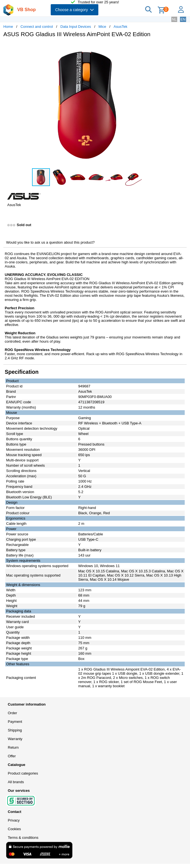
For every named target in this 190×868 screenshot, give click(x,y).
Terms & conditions (23, 838)
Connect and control (37, 27)
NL (174, 19)
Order (12, 713)
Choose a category (75, 10)
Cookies (14, 829)
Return (13, 747)
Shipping (15, 730)
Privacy (14, 820)
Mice (102, 27)
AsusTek (120, 27)
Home (8, 27)
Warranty (15, 739)
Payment (15, 722)
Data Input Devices (76, 27)
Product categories (23, 773)
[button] (165, 48)
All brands (16, 782)
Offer (12, 756)
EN (183, 19)
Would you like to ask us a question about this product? (50, 242)
